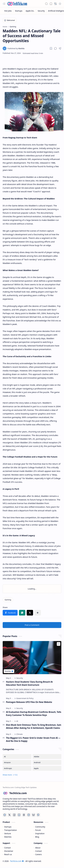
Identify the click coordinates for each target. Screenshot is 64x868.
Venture (8, 833)
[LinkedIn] (19, 815)
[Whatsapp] (38, 815)
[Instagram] (29, 815)
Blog (37, 837)
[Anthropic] (17, 768)
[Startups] (19, 11)
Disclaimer (9, 851)
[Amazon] (17, 762)
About (38, 848)
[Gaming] (8, 600)
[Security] (41, 11)
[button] (4, 4)
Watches (8, 837)
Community (40, 827)
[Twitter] (9, 815)
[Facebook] (14, 815)
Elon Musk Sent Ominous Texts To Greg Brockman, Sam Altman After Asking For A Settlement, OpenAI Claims (34, 726)
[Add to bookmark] (59, 644)
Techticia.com (17, 861)
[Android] (47, 762)
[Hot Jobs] (8, 11)
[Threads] (24, 815)
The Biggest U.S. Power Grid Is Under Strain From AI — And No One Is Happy (33, 739)
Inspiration (40, 833)
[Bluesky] (33, 815)
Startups (8, 827)
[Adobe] (47, 757)
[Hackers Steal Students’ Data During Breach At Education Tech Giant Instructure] (32, 658)
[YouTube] (5, 815)
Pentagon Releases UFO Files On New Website (29, 702)
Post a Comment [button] (32, 625)
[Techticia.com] (17, 4)
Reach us (8, 854)
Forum (38, 830)
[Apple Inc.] (30, 11)
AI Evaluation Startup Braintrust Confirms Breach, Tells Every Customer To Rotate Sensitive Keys (34, 714)
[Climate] (19, 734)
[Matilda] (16, 48)
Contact (8, 848)
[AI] (17, 721)
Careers (38, 854)
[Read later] (51, 48)
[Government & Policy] (25, 698)
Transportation (11, 830)
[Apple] (47, 768)
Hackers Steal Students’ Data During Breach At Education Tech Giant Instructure (29, 683)
